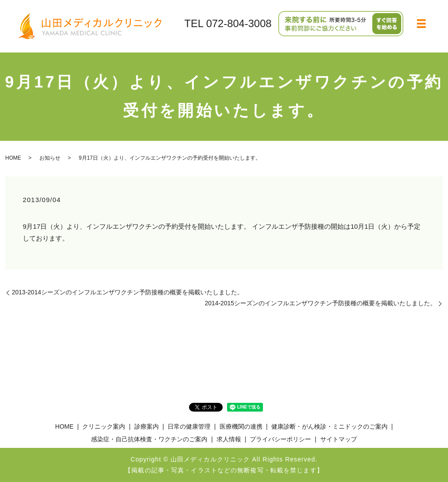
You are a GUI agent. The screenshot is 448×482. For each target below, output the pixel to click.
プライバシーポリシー (280, 439)
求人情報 (229, 439)
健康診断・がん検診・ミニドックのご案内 (329, 426)
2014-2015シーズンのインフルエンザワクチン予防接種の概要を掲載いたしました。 (320, 303)
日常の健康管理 (189, 426)
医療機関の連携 (241, 426)
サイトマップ (339, 439)
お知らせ (50, 158)
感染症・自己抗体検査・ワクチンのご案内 (149, 439)
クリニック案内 (104, 426)
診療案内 (147, 426)
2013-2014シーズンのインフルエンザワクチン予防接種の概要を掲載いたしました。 (128, 292)
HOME (13, 158)
